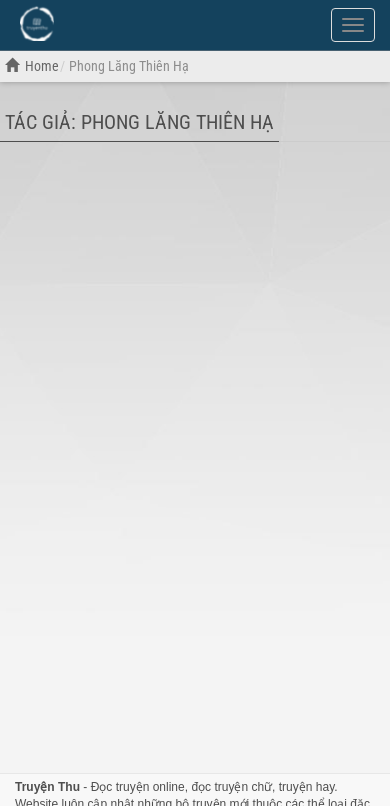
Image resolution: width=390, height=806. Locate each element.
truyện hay (306, 787)
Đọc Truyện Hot (118, 23)
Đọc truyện (120, 787)
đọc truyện (219, 787)
